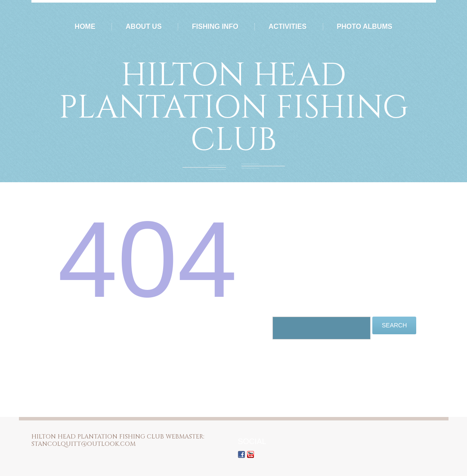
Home (85, 26)
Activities (288, 26)
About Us (144, 26)
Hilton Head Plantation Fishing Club (234, 108)
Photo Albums (365, 26)
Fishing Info (215, 26)
